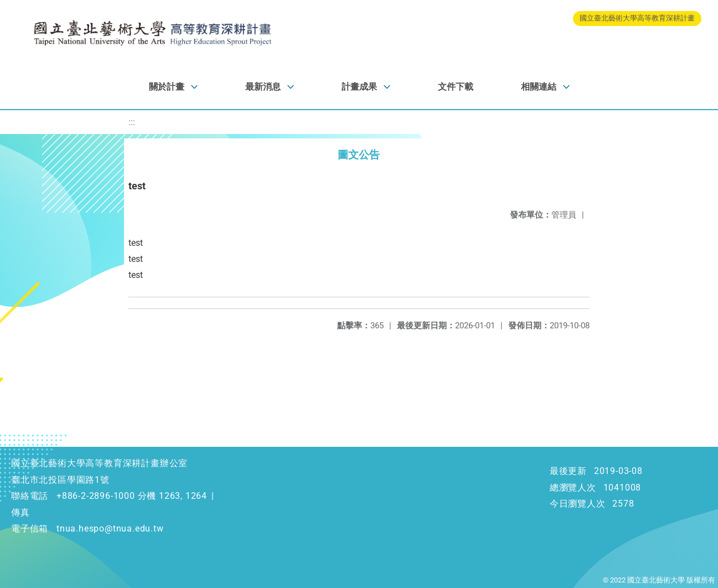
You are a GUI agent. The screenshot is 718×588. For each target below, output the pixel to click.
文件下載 (456, 87)
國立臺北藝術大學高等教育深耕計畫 (637, 18)
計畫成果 (359, 87)
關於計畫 (167, 87)
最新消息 (263, 87)
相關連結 (539, 87)
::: (132, 122)
